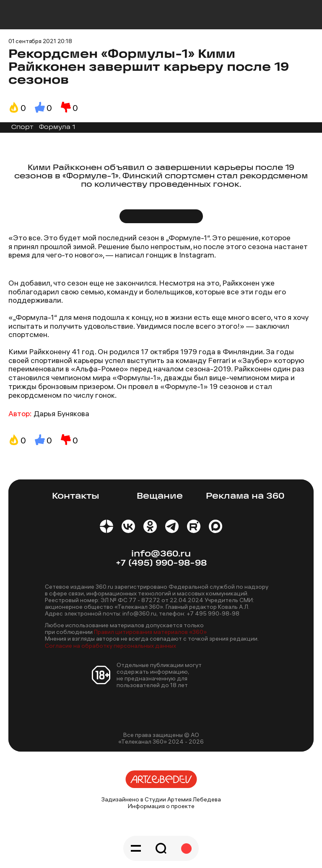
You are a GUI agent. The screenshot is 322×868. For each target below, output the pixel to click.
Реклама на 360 (245, 496)
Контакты (76, 496)
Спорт (22, 127)
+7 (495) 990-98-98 (161, 563)
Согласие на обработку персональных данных (110, 646)
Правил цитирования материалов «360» (150, 632)
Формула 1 (57, 127)
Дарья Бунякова (61, 413)
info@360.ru (161, 554)
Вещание (160, 496)
